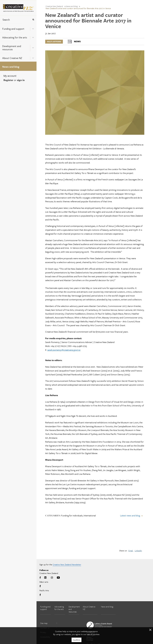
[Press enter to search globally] (33, 20)
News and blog (11, 67)
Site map (49, 623)
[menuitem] (18, 28)
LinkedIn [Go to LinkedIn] (45, 578)
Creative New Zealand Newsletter (67, 564)
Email (131, 551)
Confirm (76, 640)
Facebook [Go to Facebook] (41, 578)
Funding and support (13, 29)
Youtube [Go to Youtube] (58, 578)
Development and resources (12, 48)
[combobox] (15, 20)
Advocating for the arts (15, 37)
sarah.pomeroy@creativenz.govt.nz (64, 350)
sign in (21, 80)
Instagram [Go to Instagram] (52, 578)
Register (8, 80)
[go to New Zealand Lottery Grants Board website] (99, 625)
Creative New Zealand (54, 6)
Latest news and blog (130, 515)
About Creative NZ (12, 58)
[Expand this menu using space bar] (33, 28)
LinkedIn (138, 551)
